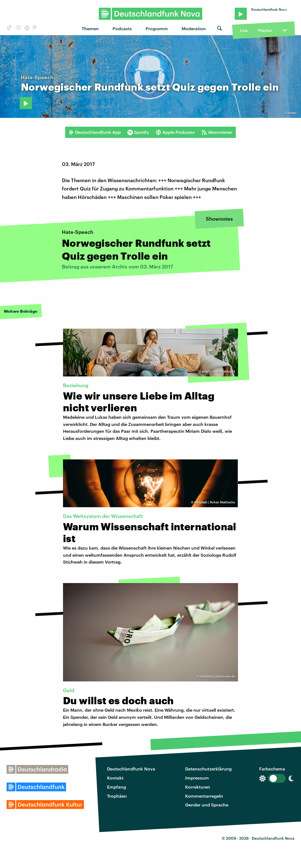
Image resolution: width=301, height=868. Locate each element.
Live (244, 30)
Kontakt (115, 778)
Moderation (194, 28)
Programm (157, 28)
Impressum (197, 778)
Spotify (138, 132)
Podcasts (122, 28)
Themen (90, 28)
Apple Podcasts (175, 132)
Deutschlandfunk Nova (131, 769)
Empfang (117, 787)
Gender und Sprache (207, 805)
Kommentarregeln (204, 796)
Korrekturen (198, 787)
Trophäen (117, 796)
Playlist (265, 30)
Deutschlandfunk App (95, 132)
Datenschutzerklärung (208, 769)
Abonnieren (217, 132)
